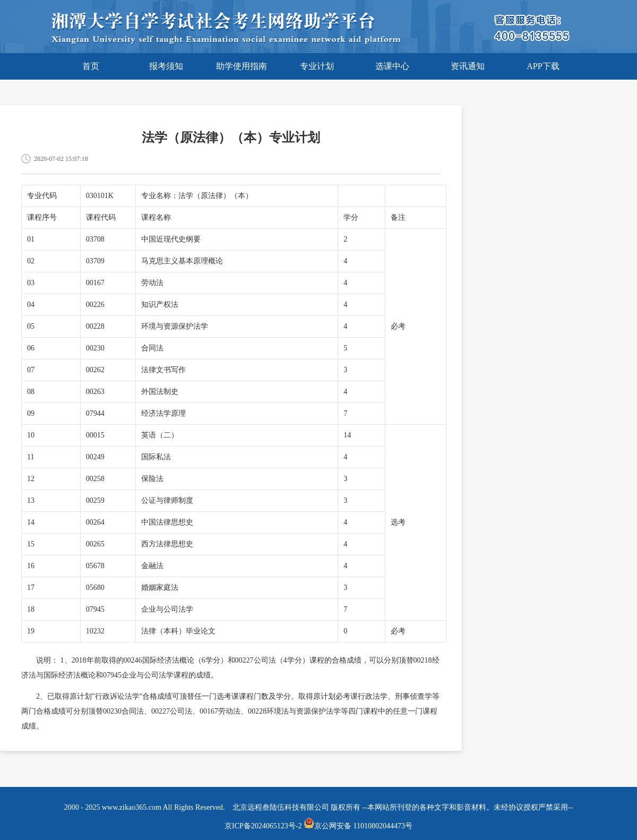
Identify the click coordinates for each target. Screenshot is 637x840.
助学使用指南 (242, 66)
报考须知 (166, 66)
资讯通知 (468, 66)
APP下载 (543, 66)
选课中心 (392, 66)
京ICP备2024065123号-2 (263, 826)
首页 (91, 66)
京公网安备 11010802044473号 (358, 826)
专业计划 (317, 66)
